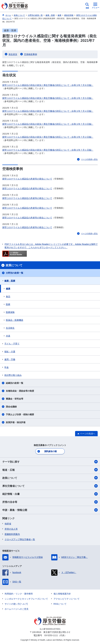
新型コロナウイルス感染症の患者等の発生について (27, 179)
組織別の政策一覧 (15, 383)
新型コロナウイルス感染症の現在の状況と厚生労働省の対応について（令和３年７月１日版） (48, 150)
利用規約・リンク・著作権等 (19, 594)
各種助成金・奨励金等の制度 (20, 391)
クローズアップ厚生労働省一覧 (20, 539)
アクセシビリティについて (67, 599)
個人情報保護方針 (62, 594)
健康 (8, 289)
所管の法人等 (11, 529)
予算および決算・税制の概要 (20, 414)
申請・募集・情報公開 (50, 510)
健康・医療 (10, 281)
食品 (8, 296)
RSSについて (60, 604)
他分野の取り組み (13, 375)
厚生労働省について (50, 486)
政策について (50, 478)
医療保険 (10, 312)
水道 (8, 336)
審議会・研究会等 (15, 399)
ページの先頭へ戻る (89, 159)
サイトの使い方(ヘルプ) (16, 604)
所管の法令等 (50, 502)
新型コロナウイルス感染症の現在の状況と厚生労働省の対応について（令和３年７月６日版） (48, 85)
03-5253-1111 (51, 635)
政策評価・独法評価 (16, 422)
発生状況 (13, 54)
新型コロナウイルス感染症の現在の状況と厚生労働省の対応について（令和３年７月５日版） (48, 98)
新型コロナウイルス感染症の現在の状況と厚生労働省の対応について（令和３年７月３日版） (48, 124)
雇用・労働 (10, 359)
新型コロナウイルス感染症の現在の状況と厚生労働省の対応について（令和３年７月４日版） (48, 111)
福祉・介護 (10, 352)
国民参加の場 (50, 451)
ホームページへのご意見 (17, 609)
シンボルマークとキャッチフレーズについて (26, 599)
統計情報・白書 (50, 494)
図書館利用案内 (12, 534)
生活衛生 (10, 328)
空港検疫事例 (30, 54)
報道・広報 (50, 470)
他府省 (8, 524)
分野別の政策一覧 (15, 273)
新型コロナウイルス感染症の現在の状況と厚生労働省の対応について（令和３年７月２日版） (48, 137)
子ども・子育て (12, 344)
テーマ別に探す (50, 462)
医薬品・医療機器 (15, 320)
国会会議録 (11, 407)
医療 (8, 304)
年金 (7, 367)
